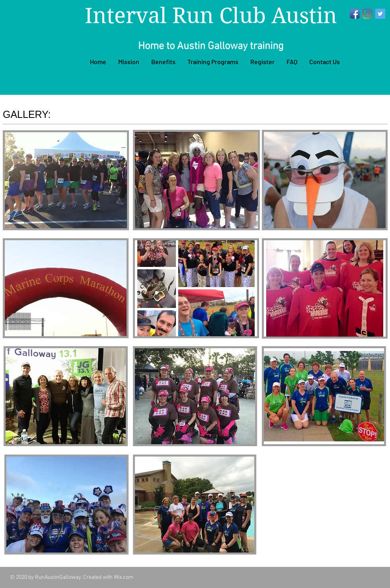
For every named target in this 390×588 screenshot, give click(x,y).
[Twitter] (380, 14)
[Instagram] (368, 14)
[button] (66, 180)
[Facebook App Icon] (355, 14)
